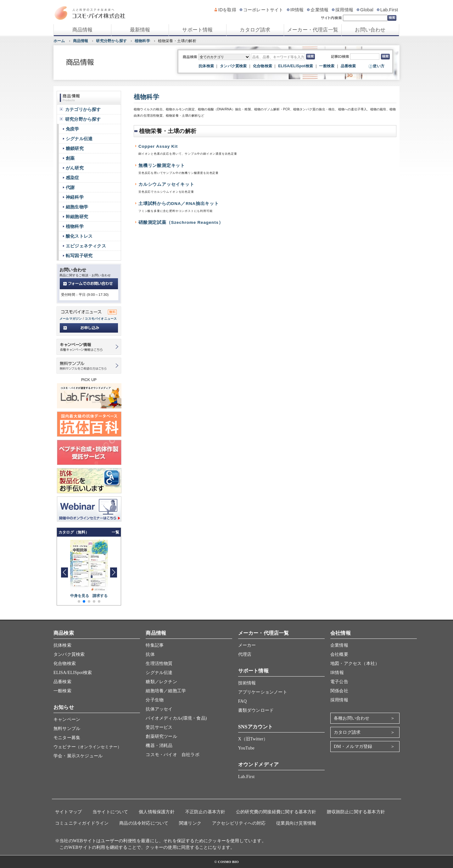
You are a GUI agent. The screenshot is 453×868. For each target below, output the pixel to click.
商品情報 (83, 30)
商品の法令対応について (144, 823)
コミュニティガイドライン (82, 823)
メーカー (247, 645)
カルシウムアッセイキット (166, 184)
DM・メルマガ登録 (353, 746)
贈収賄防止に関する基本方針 (356, 812)
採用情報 (344, 10)
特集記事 (155, 645)
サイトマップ (68, 812)
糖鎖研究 (75, 148)
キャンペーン (67, 719)
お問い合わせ (370, 30)
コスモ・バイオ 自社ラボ (172, 755)
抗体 (150, 654)
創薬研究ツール (161, 736)
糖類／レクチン (161, 682)
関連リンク (190, 823)
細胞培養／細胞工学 (166, 691)
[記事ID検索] (365, 57)
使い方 (379, 66)
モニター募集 (67, 738)
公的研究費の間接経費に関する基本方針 (276, 812)
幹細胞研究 (77, 217)
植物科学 (142, 41)
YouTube (246, 748)
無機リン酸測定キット (162, 166)
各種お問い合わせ (352, 718)
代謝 (70, 187)
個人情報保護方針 (157, 812)
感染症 (73, 178)
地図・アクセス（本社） (355, 663)
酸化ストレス (79, 236)
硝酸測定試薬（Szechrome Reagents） (181, 222)
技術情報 (247, 683)
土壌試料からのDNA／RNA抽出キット (179, 204)
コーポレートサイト (263, 10)
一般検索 (327, 66)
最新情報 (140, 30)
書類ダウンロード (256, 710)
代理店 (245, 654)
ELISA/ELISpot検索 (296, 66)
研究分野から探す (111, 41)
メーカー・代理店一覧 (313, 30)
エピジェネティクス (86, 246)
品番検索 (348, 66)
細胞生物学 (77, 207)
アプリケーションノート (263, 692)
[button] (113, 572)
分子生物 (155, 700)
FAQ (243, 701)
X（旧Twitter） (253, 739)
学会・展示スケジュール (78, 756)
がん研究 (75, 168)
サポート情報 (197, 30)
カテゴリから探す (83, 109)
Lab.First (389, 10)
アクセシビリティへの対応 (239, 823)
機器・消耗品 (159, 746)
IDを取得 (227, 10)
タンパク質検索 (233, 66)
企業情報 (319, 10)
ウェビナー (87, 747)
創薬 (70, 158)
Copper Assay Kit (158, 146)
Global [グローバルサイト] (367, 10)
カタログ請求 (255, 30)
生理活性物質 (159, 663)
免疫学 (73, 129)
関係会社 (339, 691)
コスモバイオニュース (101, 319)
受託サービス (159, 727)
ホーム (59, 41)
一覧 (115, 532)
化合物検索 (263, 66)
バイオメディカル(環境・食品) (176, 718)
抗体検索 (206, 66)
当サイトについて (110, 812)
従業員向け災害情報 (296, 823)
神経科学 (75, 197)
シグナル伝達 (79, 139)
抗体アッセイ (159, 709)
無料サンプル (67, 729)
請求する (100, 596)
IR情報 (297, 10)
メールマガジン (71, 319)
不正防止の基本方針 (205, 812)
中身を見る (80, 596)
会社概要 (339, 654)
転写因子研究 (79, 256)
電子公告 (339, 682)
